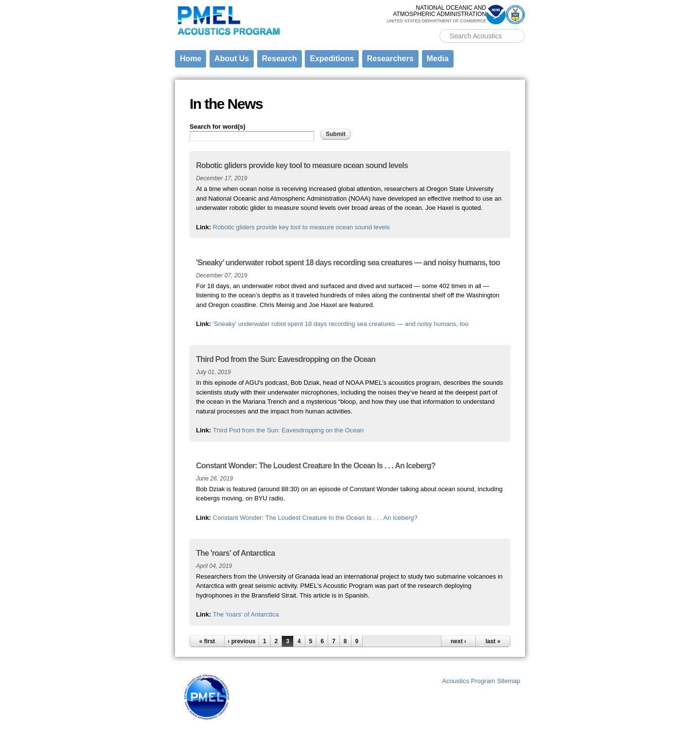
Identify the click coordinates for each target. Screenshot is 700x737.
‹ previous (241, 641)
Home (191, 59)
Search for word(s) (218, 127)
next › (458, 641)
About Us (232, 59)
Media (438, 59)
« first (207, 641)
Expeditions (332, 59)
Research (280, 59)
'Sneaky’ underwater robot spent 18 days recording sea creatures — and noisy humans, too (341, 324)
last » (493, 641)
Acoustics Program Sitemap (481, 681)
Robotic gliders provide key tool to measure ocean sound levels (301, 227)
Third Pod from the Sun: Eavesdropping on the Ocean (288, 430)
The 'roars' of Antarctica (246, 614)
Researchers (390, 59)
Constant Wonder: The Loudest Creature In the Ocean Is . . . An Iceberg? (315, 518)
